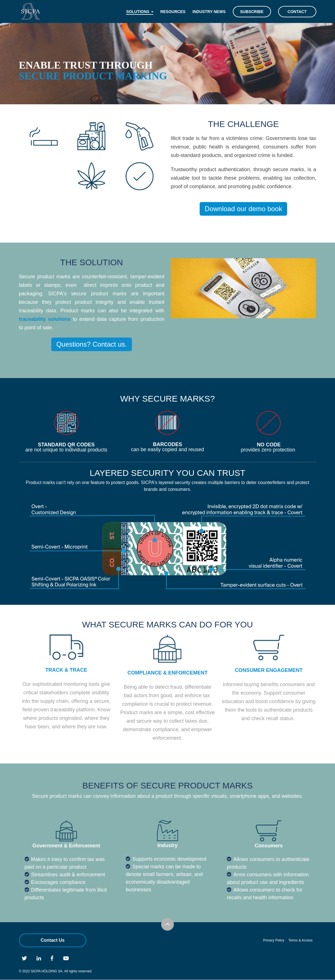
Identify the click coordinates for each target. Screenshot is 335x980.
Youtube (66, 958)
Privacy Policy (274, 940)
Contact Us (53, 940)
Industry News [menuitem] (209, 12)
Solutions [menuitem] (138, 12)
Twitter (24, 958)
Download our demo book (244, 209)
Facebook (52, 958)
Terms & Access (300, 940)
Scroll (167, 924)
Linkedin (39, 958)
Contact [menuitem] (297, 12)
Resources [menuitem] (173, 12)
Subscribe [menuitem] (252, 12)
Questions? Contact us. (92, 344)
